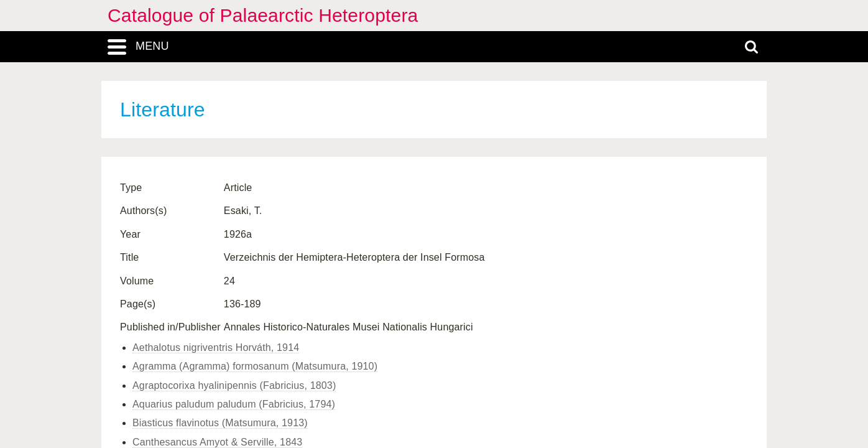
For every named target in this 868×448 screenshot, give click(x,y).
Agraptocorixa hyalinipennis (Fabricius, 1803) (234, 385)
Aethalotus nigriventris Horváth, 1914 (216, 348)
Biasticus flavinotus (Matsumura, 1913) (220, 423)
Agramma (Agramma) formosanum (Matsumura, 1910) (255, 366)
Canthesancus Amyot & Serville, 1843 (217, 442)
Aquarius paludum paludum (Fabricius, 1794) (234, 404)
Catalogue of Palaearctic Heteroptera (263, 15)
